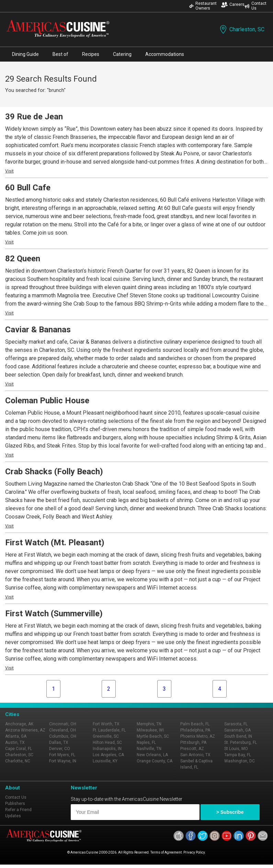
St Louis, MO (236, 749)
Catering (122, 54)
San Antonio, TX (195, 755)
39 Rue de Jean (34, 117)
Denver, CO (60, 749)
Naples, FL (146, 742)
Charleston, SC (241, 29)
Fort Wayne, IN (63, 761)
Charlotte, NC (18, 761)
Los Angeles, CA (108, 755)
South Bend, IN (238, 736)
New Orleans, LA (152, 755)
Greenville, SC (106, 736)
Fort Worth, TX (106, 724)
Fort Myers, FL (62, 755)
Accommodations (165, 54)
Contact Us (255, 6)
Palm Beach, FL (195, 724)
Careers (233, 5)
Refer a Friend (18, 810)
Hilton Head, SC (107, 742)
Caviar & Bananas (38, 330)
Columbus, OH (63, 736)
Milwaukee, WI (150, 730)
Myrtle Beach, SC (153, 736)
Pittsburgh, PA (193, 742)
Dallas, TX (59, 742)
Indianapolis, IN (107, 749)
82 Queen (23, 259)
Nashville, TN (149, 749)
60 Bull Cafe (28, 188)
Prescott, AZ (192, 749)
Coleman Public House (47, 401)
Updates (13, 816)
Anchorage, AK (19, 724)
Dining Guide (25, 54)
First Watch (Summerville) (54, 614)
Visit (9, 171)
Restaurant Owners (203, 6)
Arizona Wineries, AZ (25, 730)
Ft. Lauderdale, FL (109, 730)
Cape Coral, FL (19, 749)
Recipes (91, 54)
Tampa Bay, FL (238, 755)
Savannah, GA (237, 730)
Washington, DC (240, 761)
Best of (60, 54)
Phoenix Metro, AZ (198, 736)
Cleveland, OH (62, 730)
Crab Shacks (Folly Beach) (54, 472)
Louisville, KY (105, 761)
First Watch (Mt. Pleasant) (55, 543)
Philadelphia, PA (195, 730)
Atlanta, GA (16, 736)
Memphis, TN (149, 724)
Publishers (15, 804)
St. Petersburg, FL (241, 742)
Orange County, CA (155, 761)
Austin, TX (15, 742)
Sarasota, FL (236, 724)
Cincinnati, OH (63, 724)
